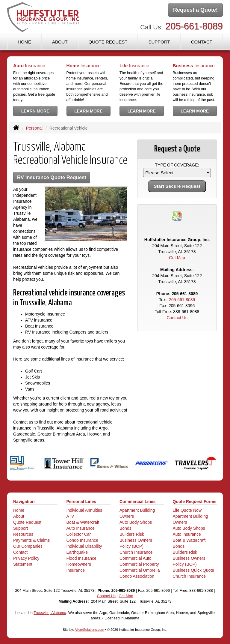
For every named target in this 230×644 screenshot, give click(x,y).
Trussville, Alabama (50, 613)
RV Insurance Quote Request (52, 177)
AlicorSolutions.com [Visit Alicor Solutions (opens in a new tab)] (89, 630)
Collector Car (79, 534)
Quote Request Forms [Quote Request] (195, 502)
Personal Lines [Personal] (81, 502)
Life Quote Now (187, 510)
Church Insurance (136, 552)
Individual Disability (84, 546)
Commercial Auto (136, 558)
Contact (202, 42)
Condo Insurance (83, 540)
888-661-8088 (186, 312)
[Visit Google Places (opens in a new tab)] (177, 216)
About (60, 42)
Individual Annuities (84, 510)
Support (21, 528)
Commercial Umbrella (140, 570)
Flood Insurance (81, 558)
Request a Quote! (195, 10)
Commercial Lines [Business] (138, 502)
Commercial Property (139, 564)
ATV (70, 516)
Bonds (125, 528)
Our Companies (28, 546)
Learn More (35, 111)
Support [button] (159, 42)
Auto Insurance (81, 528)
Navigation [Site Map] (24, 502)
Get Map (177, 258)
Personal (34, 128)
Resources (23, 534)
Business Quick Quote (194, 570)
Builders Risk (132, 534)
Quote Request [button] (108, 42)
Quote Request (27, 522)
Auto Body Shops (136, 522)
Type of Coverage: (177, 165)
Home (24, 42)
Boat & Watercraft (83, 522)
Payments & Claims (31, 540)
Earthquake (77, 552)
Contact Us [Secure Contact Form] (177, 318)
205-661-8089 (194, 26)
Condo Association (137, 576)
